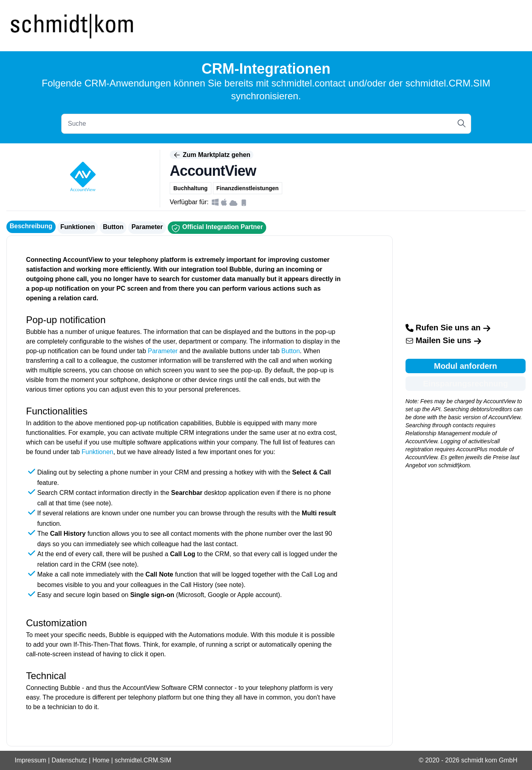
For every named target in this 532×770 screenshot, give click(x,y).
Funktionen (78, 227)
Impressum (31, 760)
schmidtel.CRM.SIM (143, 760)
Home (101, 760)
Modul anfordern (466, 366)
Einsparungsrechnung (466, 384)
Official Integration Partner (217, 228)
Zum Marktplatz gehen (212, 155)
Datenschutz (69, 760)
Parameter (147, 227)
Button (113, 227)
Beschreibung (31, 226)
